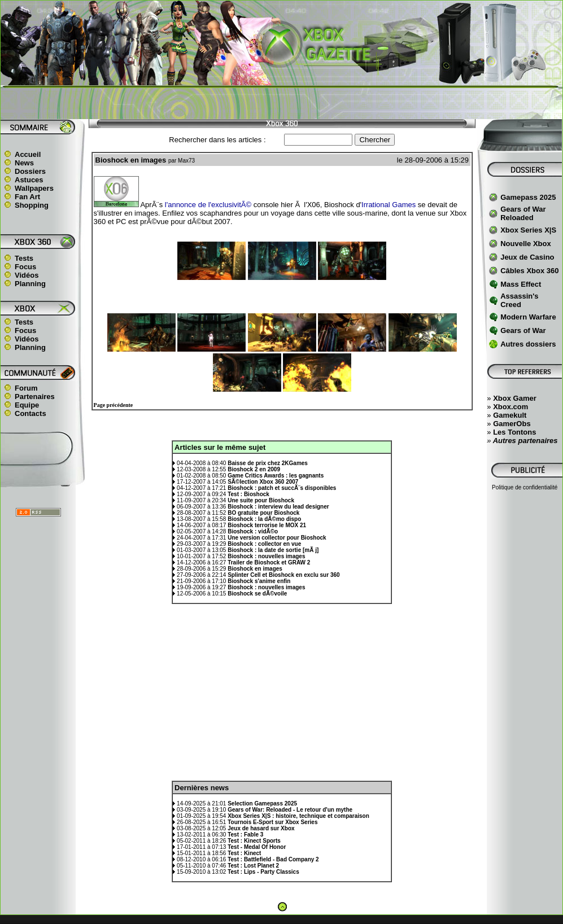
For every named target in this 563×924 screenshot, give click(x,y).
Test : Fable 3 (245, 835)
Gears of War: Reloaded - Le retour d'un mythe (290, 810)
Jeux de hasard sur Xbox (261, 828)
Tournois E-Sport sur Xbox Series (272, 822)
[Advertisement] (282, 102)
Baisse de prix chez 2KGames (268, 463)
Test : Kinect (244, 853)
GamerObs (512, 424)
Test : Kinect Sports (254, 841)
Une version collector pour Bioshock (277, 538)
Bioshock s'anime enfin (259, 581)
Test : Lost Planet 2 (253, 866)
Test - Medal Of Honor (257, 847)
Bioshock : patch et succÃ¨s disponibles (282, 488)
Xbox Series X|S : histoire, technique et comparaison (298, 816)
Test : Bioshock (248, 494)
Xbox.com (510, 407)
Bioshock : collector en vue (264, 544)
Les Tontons (514, 432)
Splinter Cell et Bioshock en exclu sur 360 (283, 575)
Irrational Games (389, 205)
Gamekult (510, 415)
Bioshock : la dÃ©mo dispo (264, 519)
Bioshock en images (255, 569)
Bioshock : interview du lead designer (278, 507)
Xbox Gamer (515, 398)
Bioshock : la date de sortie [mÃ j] (273, 550)
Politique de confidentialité (525, 487)
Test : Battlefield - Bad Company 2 (273, 859)
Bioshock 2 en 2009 (254, 469)
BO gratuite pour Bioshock (263, 513)
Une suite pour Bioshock (261, 500)
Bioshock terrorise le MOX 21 (267, 525)
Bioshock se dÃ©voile (257, 594)
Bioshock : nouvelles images (266, 556)
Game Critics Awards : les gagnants (276, 476)
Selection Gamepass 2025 (262, 803)
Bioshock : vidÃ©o (253, 531)
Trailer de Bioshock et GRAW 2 (269, 562)
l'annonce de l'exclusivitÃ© (208, 205)
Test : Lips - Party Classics (263, 872)
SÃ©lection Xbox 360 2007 (263, 482)
